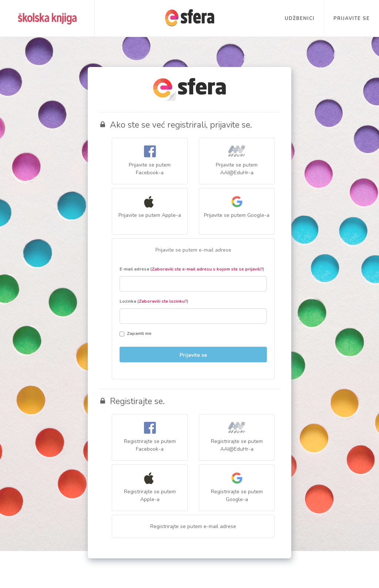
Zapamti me (135, 333)
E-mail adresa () (192, 269)
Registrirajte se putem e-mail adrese (193, 526)
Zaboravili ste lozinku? (163, 301)
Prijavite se (352, 19)
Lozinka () (154, 301)
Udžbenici (300, 19)
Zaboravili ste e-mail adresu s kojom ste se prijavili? (207, 269)
